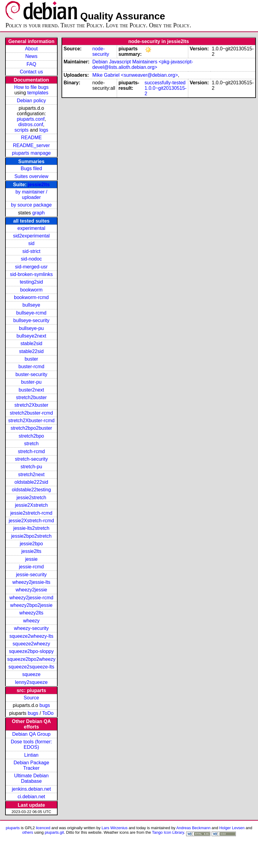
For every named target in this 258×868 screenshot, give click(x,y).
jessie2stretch (32, 498)
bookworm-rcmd (31, 297)
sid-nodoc (31, 259)
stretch (31, 444)
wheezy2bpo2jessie (32, 605)
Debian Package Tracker (31, 765)
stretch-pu (31, 467)
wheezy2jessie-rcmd (31, 598)
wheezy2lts (31, 613)
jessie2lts (39, 185)
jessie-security (31, 575)
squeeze (31, 674)
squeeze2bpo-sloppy (32, 651)
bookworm (32, 290)
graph (39, 213)
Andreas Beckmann (193, 828)
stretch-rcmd (31, 451)
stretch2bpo (32, 436)
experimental (32, 228)
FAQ (31, 64)
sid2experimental (31, 236)
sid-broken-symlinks (31, 274)
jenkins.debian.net (31, 789)
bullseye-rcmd (32, 313)
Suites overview (31, 176)
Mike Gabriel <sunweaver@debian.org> (135, 75)
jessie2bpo (31, 544)
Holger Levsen (232, 828)
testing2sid (31, 282)
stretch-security (31, 459)
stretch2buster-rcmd (31, 413)
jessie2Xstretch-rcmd (31, 521)
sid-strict (32, 251)
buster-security (31, 374)
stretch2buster (31, 397)
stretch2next (31, 474)
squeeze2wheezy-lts (31, 636)
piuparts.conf (31, 119)
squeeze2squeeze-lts (31, 667)
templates (38, 93)
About (32, 49)
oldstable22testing (31, 490)
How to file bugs (31, 87)
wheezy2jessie (31, 590)
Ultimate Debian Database (32, 778)
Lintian (31, 755)
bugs (45, 705)
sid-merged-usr (32, 267)
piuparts (13, 828)
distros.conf (31, 124)
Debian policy (31, 101)
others (28, 832)
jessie (31, 559)
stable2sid (31, 343)
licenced (43, 828)
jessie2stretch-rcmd (31, 513)
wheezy (31, 621)
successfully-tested (165, 83)
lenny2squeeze (32, 682)
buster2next (32, 390)
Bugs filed (31, 168)
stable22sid (31, 351)
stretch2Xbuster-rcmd (31, 421)
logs (44, 130)
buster (31, 359)
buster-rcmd (31, 367)
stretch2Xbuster (31, 405)
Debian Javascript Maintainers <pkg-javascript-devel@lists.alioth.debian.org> (143, 64)
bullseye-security (31, 320)
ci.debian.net (31, 797)
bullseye (31, 305)
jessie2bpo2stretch (31, 536)
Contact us (31, 72)
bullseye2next (31, 336)
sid (31, 243)
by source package (31, 205)
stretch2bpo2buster (31, 428)
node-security (101, 51)
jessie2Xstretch (31, 505)
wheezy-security (31, 628)
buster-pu (32, 382)
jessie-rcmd (32, 567)
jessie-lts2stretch (31, 528)
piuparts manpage (31, 153)
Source (31, 698)
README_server (32, 145)
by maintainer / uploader (31, 195)
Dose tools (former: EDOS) (31, 744)
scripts (22, 130)
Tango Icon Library (168, 832)
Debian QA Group (31, 734)
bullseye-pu (32, 328)
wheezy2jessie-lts (31, 582)
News (31, 56)
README (31, 138)
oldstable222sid (31, 482)
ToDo (48, 713)
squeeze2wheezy (32, 644)
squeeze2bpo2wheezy (31, 659)
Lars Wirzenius (115, 828)
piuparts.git (54, 832)
